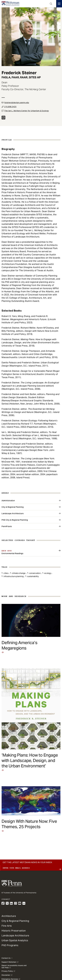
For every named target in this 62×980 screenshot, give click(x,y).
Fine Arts (7, 926)
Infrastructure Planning (14, 576)
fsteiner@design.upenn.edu (17, 103)
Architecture (9, 916)
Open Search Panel (51, 4)
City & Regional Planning (13, 507)
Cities (6, 573)
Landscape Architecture (13, 513)
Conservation (35, 573)
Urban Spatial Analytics (15, 940)
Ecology (48, 573)
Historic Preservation (14, 931)
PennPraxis (7, 526)
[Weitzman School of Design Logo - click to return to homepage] (10, 4)
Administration (8, 501)
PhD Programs (10, 945)
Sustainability (33, 576)
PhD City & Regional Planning (15, 520)
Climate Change (19, 573)
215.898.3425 (10, 107)
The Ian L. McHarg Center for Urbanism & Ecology (27, 111)
